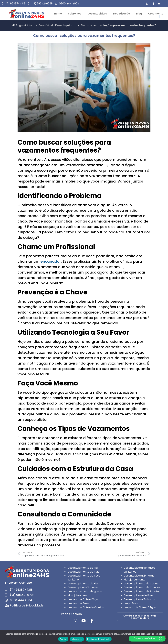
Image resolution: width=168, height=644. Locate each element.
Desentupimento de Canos (141, 584)
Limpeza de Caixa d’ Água (140, 607)
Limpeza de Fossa (79, 603)
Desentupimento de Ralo (83, 572)
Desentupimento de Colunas (142, 587)
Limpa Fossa (131, 603)
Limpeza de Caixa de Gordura (86, 607)
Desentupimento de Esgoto (141, 591)
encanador (51, 261)
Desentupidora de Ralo (138, 595)
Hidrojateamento (78, 595)
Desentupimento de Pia (83, 568)
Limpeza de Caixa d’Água (83, 599)
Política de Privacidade (99, 639)
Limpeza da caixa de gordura (86, 591)
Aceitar (63, 639)
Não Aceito (77, 639)
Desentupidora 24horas (83, 587)
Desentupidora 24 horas (139, 599)
